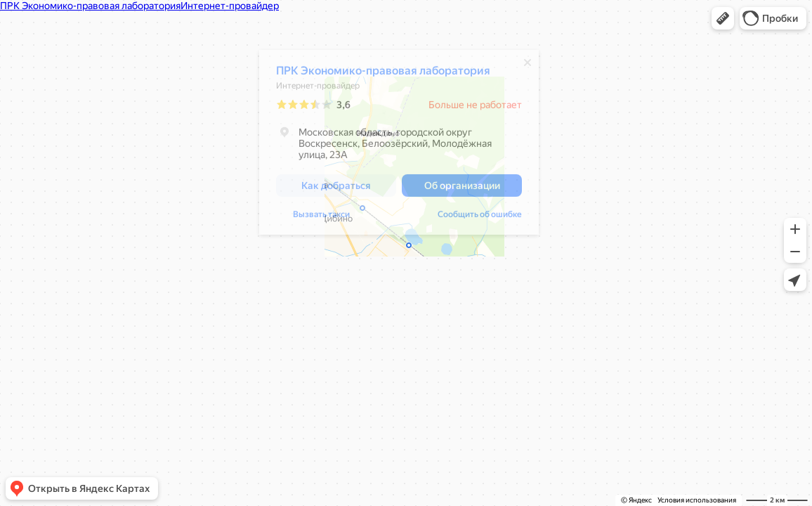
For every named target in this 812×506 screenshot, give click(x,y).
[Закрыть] (528, 66)
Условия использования (697, 500)
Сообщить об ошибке (480, 218)
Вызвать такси (321, 218)
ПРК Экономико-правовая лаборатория (383, 74)
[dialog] (399, 146)
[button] (723, 18)
